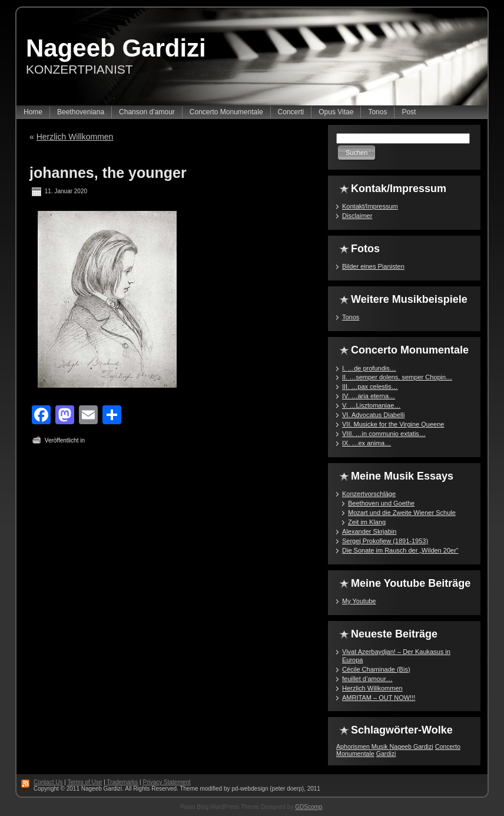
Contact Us (48, 782)
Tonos (351, 317)
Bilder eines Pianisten (373, 266)
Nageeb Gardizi (116, 48)
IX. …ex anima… (367, 443)
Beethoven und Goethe (381, 503)
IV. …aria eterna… (369, 396)
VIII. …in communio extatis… (384, 434)
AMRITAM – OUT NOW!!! (379, 698)
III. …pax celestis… (370, 386)
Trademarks (122, 782)
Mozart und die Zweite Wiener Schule (402, 513)
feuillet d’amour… (367, 679)
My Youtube (359, 601)
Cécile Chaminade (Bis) (376, 669)
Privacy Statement (166, 782)
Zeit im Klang (367, 522)
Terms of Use (84, 782)
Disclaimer (357, 216)
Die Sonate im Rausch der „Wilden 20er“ (400, 550)
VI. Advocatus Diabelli (373, 415)
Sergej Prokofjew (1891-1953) (385, 541)
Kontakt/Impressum (370, 206)
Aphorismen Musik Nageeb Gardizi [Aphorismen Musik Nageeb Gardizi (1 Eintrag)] (385, 746)
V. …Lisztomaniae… (371, 405)
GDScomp (309, 807)
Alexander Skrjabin (369, 531)
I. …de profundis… (369, 368)
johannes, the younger (108, 173)
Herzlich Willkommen (75, 137)
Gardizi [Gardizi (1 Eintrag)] (386, 754)
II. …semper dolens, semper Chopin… (397, 377)
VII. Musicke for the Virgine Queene (393, 424)
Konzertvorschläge (369, 494)
